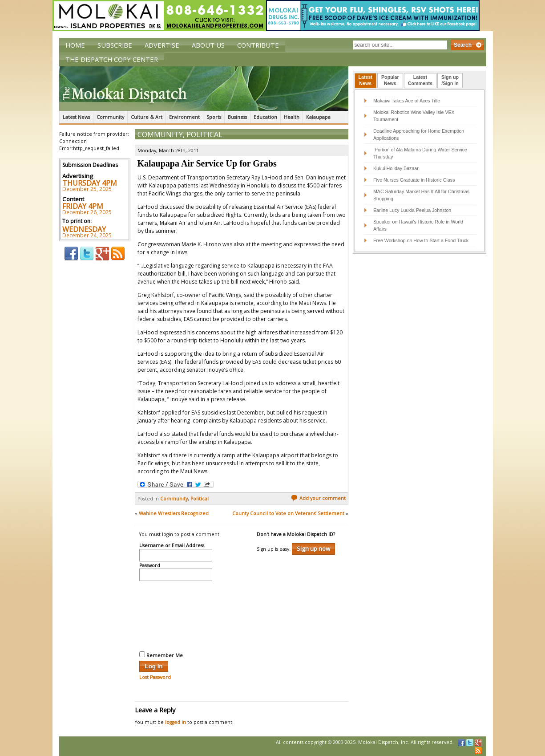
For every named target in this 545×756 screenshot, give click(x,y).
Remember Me (161, 655)
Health (292, 117)
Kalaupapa (318, 117)
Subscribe (115, 45)
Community (110, 117)
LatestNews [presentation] (365, 80)
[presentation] (176, 615)
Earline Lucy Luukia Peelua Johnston (412, 210)
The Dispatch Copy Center (112, 59)
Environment (184, 117)
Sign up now (313, 549)
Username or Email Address (172, 546)
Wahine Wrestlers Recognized (174, 513)
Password (150, 566)
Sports (214, 117)
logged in (176, 722)
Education (265, 117)
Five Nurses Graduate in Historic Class (414, 180)
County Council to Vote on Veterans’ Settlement (288, 513)
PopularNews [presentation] (390, 80)
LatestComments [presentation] (420, 80)
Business (237, 117)
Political (204, 134)
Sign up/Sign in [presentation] (450, 80)
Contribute (258, 45)
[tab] (365, 81)
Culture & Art (147, 117)
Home (75, 45)
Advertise (162, 45)
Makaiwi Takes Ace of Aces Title (407, 101)
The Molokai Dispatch (204, 89)
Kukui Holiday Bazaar (396, 168)
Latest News (76, 117)
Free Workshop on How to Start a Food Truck (421, 240)
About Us (208, 45)
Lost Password (155, 677)
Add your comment (318, 498)
